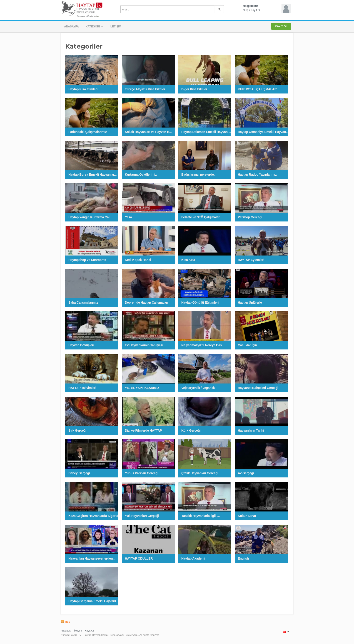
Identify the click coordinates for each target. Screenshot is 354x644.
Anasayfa (71, 27)
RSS (65, 622)
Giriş (246, 10)
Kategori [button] (94, 27)
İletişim (116, 27)
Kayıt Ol (256, 10)
